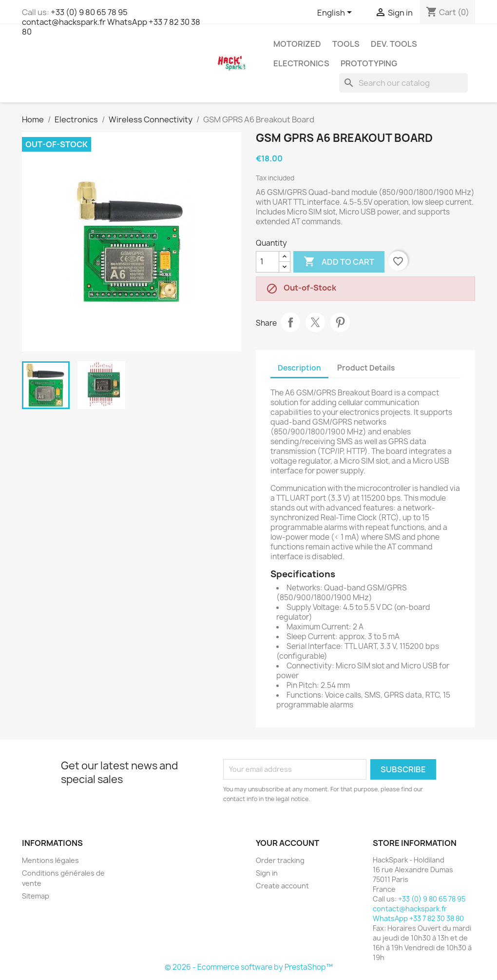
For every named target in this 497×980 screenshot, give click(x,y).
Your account (287, 843)
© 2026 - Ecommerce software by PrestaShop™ (249, 967)
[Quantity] (268, 262)
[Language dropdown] (336, 13)
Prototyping (369, 63)
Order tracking (280, 860)
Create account (282, 886)
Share (290, 322)
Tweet (315, 322)
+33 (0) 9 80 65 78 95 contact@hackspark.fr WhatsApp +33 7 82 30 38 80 (111, 22)
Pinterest (340, 322)
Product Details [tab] (366, 368)
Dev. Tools (394, 44)
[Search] (403, 83)
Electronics (301, 63)
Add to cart (339, 262)
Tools (346, 44)
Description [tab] (299, 368)
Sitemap (36, 896)
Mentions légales (50, 860)
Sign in (267, 873)
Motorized (297, 44)
